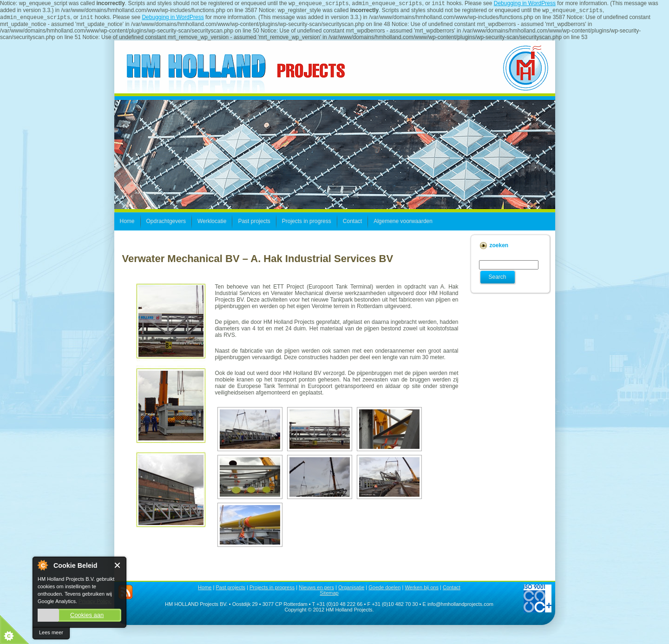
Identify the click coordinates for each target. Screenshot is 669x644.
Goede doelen (384, 590)
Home (205, 590)
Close (118, 565)
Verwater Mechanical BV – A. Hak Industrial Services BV (258, 261)
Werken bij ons (422, 590)
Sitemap (329, 596)
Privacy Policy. (95, 601)
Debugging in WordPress (525, 4)
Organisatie (351, 590)
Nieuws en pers (316, 590)
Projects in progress (272, 590)
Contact (452, 590)
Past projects (230, 590)
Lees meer (51, 632)
